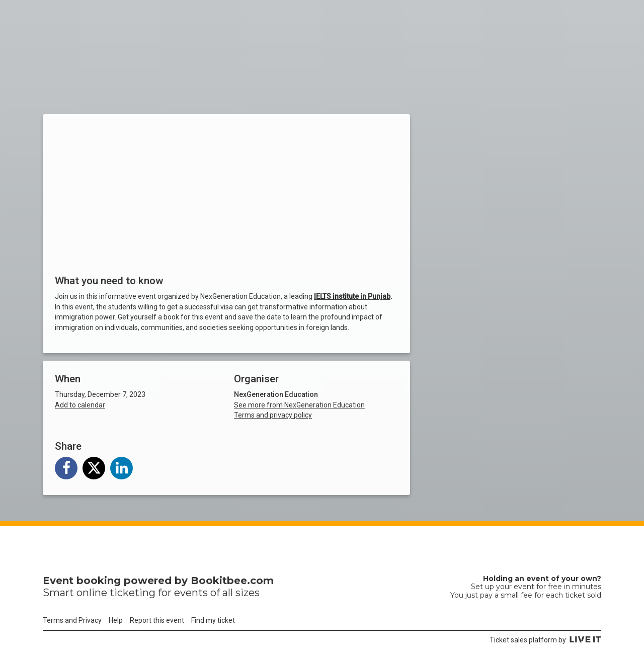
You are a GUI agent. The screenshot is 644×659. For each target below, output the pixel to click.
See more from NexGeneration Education (299, 405)
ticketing (133, 593)
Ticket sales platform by (545, 640)
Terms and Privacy (72, 620)
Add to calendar (80, 405)
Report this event (157, 620)
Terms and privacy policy (273, 415)
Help (116, 620)
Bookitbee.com (232, 581)
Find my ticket (213, 620)
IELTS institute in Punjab (352, 296)
